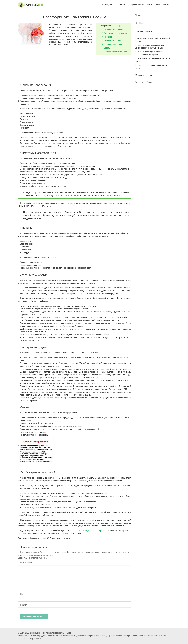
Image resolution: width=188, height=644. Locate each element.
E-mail (24, 605)
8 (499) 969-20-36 (35, 533)
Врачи (157, 5)
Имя (23, 594)
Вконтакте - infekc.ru (144, 82)
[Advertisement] (75, 76)
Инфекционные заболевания (114, 5)
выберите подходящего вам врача (89, 531)
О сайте (166, 5)
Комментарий (26, 563)
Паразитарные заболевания (141, 5)
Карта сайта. (36, 639)
